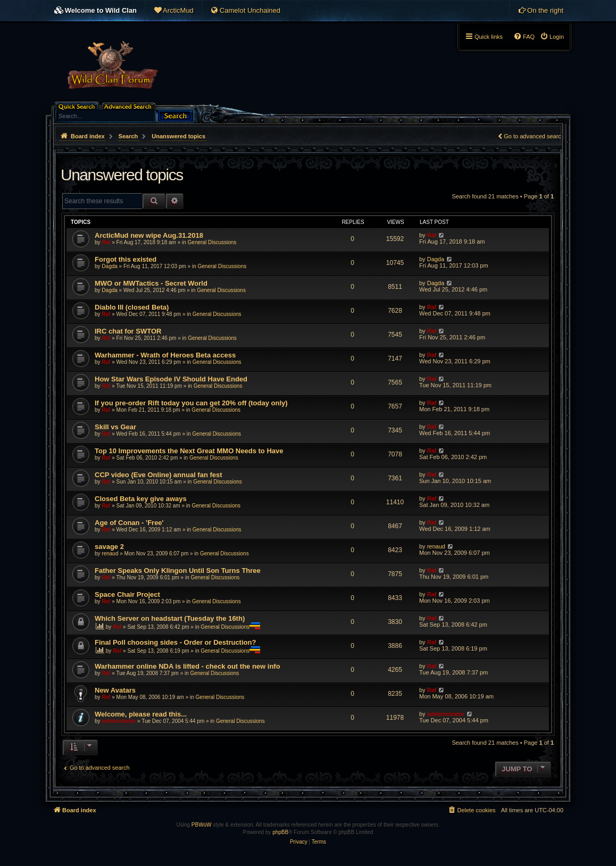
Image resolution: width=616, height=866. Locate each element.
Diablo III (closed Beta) (132, 307)
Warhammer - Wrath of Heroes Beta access (165, 355)
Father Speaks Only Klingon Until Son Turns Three (178, 571)
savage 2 (109, 547)
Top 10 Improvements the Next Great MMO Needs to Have (189, 451)
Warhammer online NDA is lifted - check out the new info (188, 666)
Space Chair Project (127, 594)
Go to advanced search (534, 136)
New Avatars (115, 690)
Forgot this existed (126, 259)
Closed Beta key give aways (141, 499)
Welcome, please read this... (141, 714)
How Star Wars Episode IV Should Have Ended (171, 379)
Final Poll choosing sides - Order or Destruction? (175, 642)
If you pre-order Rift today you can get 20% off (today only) (191, 403)
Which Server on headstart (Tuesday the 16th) (170, 618)
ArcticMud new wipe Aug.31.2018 (149, 235)
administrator (119, 721)
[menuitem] (173, 11)
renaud (110, 553)
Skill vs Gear (115, 427)
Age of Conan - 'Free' (129, 523)
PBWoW (202, 825)
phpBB (280, 832)
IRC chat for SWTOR (128, 331)
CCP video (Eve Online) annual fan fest (159, 475)
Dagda (109, 266)
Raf (106, 242)
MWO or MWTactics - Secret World (151, 283)
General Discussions (212, 242)
